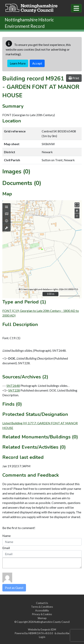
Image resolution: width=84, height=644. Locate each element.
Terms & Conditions (42, 607)
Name (6, 536)
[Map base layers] (6, 214)
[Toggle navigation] (76, 8)
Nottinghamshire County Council (52, 622)
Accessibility (42, 610)
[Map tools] (6, 228)
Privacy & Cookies (42, 614)
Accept (37, 63)
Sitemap (42, 618)
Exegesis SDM (48, 629)
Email (6, 548)
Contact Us (42, 603)
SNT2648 (13, 386)
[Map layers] (6, 207)
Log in (42, 637)
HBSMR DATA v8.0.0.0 (41, 633)
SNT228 (14, 390)
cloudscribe (63, 633)
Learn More (18, 63)
